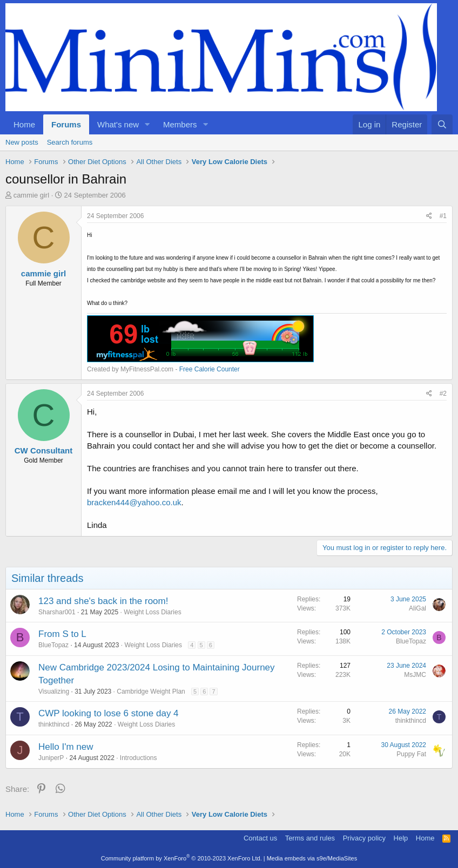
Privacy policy (364, 838)
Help (401, 838)
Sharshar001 (57, 612)
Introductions (139, 758)
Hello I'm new (66, 747)
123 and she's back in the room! (103, 601)
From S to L (62, 634)
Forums (66, 124)
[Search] (442, 124)
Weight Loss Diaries (153, 612)
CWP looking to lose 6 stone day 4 (109, 713)
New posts (22, 142)
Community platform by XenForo (181, 858)
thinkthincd (54, 724)
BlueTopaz (53, 645)
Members (180, 124)
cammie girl (31, 195)
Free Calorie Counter (210, 369)
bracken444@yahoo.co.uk (134, 502)
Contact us (260, 838)
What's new (118, 124)
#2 (443, 394)
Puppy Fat (411, 754)
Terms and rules (310, 838)
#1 (443, 216)
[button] (147, 124)
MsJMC (415, 675)
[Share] (429, 216)
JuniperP (51, 758)
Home (24, 124)
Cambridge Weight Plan (151, 691)
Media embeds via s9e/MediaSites (312, 858)
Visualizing (54, 691)
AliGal (417, 608)
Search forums (70, 142)
